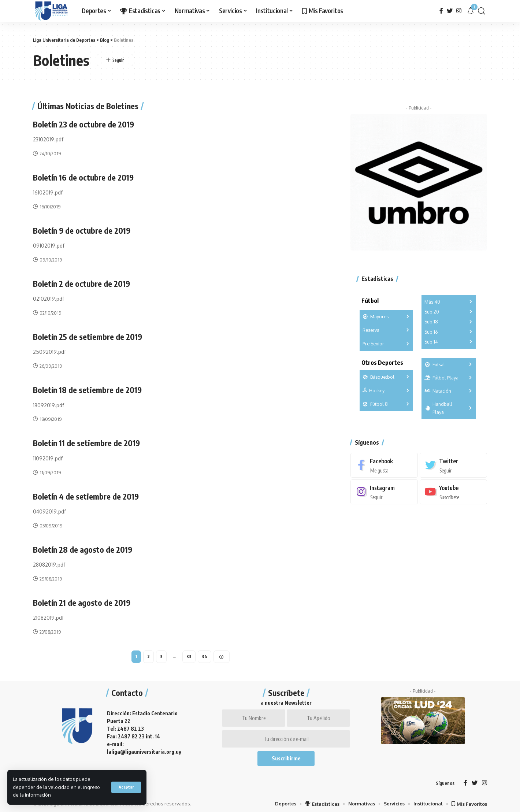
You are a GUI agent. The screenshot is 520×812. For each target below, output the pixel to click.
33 (189, 654)
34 (205, 654)
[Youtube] (453, 488)
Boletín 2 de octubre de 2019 (82, 283)
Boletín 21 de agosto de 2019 (82, 600)
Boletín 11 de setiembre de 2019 (87, 441)
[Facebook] (441, 11)
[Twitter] (450, 11)
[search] (482, 11)
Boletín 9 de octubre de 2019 (82, 230)
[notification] (471, 11)
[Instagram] (459, 11)
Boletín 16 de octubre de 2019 (83, 177)
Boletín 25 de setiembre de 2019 (88, 335)
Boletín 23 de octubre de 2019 (84, 124)
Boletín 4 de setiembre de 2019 (86, 494)
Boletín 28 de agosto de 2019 (83, 547)
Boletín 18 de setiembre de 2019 (88, 389)
